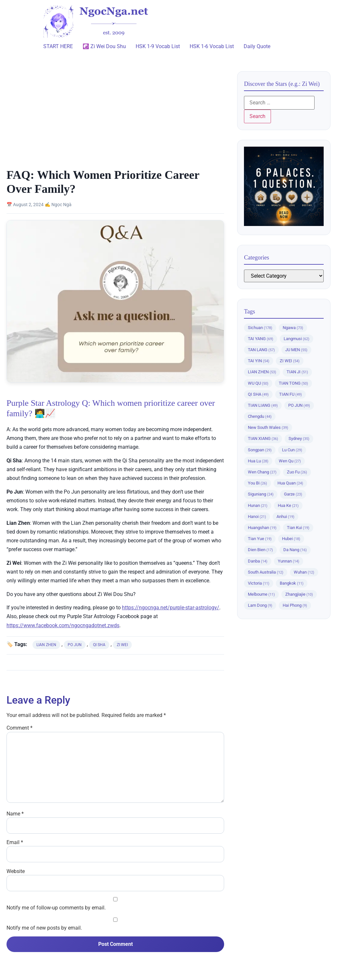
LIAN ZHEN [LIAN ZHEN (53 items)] (262, 372)
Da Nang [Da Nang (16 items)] (295, 550)
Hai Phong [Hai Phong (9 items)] (295, 605)
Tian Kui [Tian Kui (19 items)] (298, 528)
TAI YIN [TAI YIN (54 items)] (259, 361)
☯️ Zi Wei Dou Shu (104, 46)
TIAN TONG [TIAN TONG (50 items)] (293, 383)
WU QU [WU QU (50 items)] (258, 383)
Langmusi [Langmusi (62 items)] (297, 339)
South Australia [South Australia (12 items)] (266, 572)
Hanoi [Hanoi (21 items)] (257, 516)
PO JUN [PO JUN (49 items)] (299, 405)
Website (16, 871)
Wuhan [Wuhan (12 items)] (304, 572)
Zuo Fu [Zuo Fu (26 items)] (297, 472)
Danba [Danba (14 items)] (258, 561)
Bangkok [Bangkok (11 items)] (292, 583)
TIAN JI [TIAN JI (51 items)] (297, 372)
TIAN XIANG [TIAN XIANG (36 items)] (263, 438)
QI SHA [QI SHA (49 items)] (258, 394)
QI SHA (99, 645)
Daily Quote (257, 46)
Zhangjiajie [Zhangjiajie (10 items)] (299, 594)
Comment (20, 728)
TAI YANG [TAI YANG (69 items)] (261, 339)
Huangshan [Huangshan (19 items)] (262, 528)
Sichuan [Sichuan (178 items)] (260, 328)
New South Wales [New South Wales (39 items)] (268, 427)
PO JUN (75, 645)
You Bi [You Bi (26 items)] (257, 483)
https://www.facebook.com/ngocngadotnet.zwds (63, 625)
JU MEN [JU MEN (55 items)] (296, 350)
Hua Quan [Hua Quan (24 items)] (290, 483)
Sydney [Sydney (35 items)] (299, 438)
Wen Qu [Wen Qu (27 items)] (290, 461)
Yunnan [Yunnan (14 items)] (289, 561)
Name (15, 814)
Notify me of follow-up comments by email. (56, 908)
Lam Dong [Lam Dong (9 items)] (260, 605)
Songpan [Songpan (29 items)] (260, 450)
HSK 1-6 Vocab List (212, 46)
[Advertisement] (115, 119)
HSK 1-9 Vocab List (158, 46)
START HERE (58, 46)
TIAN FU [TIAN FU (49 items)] (290, 394)
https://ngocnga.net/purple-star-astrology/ (171, 608)
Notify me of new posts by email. (44, 928)
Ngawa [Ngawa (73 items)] (293, 328)
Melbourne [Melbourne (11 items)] (261, 594)
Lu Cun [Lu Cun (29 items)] (292, 450)
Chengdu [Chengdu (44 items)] (260, 416)
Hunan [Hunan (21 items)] (258, 505)
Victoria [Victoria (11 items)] (259, 583)
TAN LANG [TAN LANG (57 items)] (261, 350)
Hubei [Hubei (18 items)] (291, 539)
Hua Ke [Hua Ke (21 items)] (288, 505)
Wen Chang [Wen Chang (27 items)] (262, 472)
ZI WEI (122, 645)
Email (15, 842)
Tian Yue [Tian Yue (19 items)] (260, 539)
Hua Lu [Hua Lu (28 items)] (258, 461)
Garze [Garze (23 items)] (293, 494)
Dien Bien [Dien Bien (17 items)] (260, 550)
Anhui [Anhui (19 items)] (285, 516)
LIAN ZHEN (46, 645)
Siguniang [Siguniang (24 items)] (261, 494)
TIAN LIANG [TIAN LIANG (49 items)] (263, 405)
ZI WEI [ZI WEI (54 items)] (290, 361)
